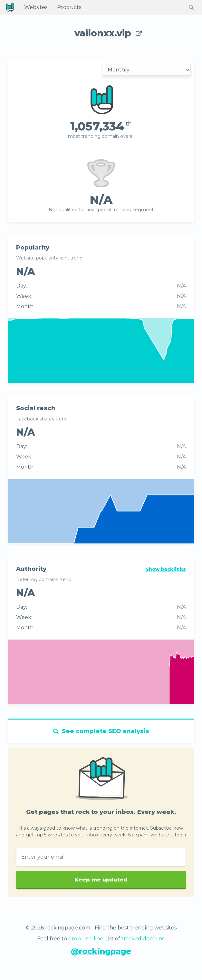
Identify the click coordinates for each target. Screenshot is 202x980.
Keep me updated (101, 886)
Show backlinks (166, 569)
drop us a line (86, 939)
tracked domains (143, 939)
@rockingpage (101, 951)
